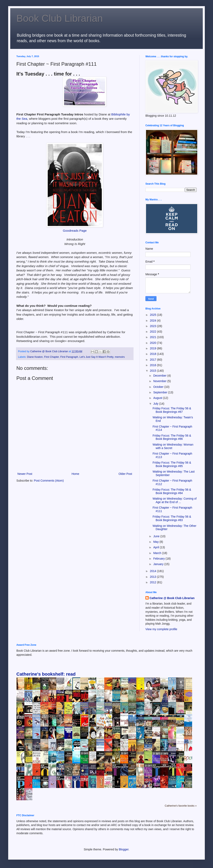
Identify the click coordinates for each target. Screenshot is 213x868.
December (160, 376)
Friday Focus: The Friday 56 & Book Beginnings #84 (172, 491)
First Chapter (51, 357)
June (157, 536)
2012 (154, 582)
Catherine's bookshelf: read (46, 674)
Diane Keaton (35, 357)
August (158, 398)
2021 (154, 337)
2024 (154, 321)
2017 (154, 360)
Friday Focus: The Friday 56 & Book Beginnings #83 (172, 518)
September (161, 392)
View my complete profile (161, 629)
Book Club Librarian (60, 18)
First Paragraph (69, 357)
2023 (154, 326)
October (159, 387)
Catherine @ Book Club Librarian (172, 598)
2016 (154, 365)
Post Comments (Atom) (49, 481)
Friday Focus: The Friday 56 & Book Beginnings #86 (172, 437)
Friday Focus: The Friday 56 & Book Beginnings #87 (172, 410)
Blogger (124, 849)
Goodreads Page (75, 231)
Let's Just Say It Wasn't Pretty (96, 357)
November (160, 381)
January (159, 564)
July (156, 404)
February (159, 559)
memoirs (120, 357)
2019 (154, 348)
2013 (154, 577)
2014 (154, 571)
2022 (154, 332)
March (158, 553)
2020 (154, 343)
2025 (154, 315)
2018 (154, 354)
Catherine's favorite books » (181, 806)
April (156, 547)
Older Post (125, 474)
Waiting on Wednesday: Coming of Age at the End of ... (175, 500)
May (156, 542)
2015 (154, 371)
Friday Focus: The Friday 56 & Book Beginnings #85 (172, 464)
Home (75, 474)
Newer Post (25, 474)
